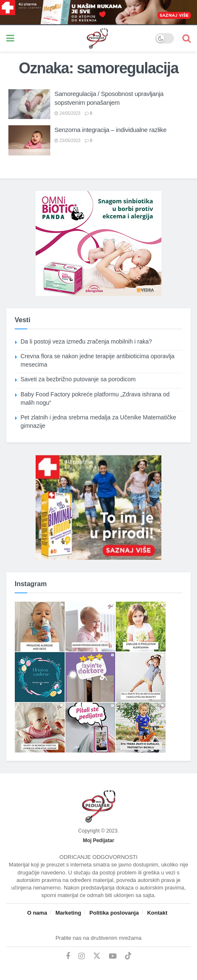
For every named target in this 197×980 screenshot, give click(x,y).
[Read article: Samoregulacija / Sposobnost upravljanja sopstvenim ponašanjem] (29, 104)
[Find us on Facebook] (68, 956)
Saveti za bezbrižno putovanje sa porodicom (78, 379)
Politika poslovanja (114, 913)
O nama (37, 913)
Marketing (68, 913)
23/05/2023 (67, 141)
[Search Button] (187, 38)
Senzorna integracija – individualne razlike (110, 130)
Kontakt (157, 913)
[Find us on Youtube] (113, 956)
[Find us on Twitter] (97, 956)
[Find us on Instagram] (82, 956)
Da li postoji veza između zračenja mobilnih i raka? (86, 341)
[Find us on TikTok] (128, 956)
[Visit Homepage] (85, 39)
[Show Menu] (10, 38)
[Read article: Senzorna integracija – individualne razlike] (29, 140)
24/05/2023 (67, 113)
